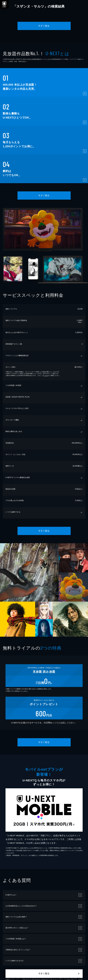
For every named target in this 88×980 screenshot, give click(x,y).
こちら (46, 375)
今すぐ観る (44, 26)
